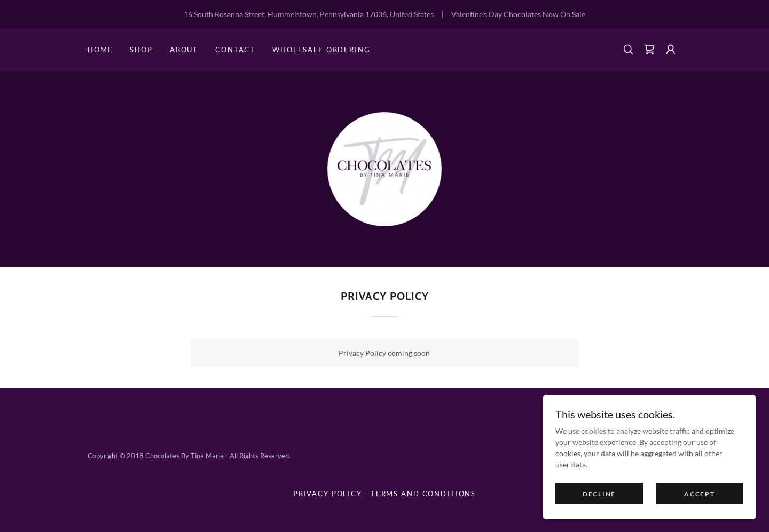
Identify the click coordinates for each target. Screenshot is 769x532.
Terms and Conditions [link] (423, 494)
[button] (671, 50)
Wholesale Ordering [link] (321, 50)
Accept (699, 516)
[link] (649, 50)
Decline (599, 516)
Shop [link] (141, 50)
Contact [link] (235, 50)
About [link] (184, 50)
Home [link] (100, 50)
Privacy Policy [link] (328, 494)
